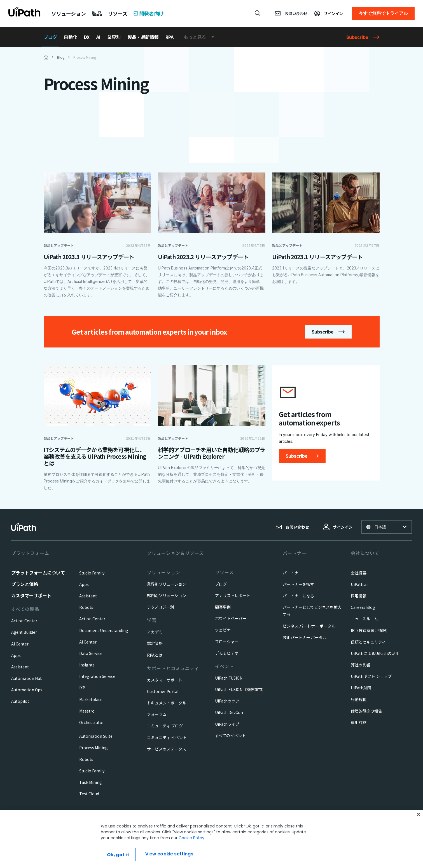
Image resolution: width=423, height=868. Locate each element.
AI (98, 37)
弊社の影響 (361, 665)
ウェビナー (225, 630)
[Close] (419, 814)
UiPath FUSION (229, 678)
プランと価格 (25, 584)
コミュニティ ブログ (165, 726)
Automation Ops (27, 690)
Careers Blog (363, 607)
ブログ (50, 37)
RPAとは (155, 655)
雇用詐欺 (359, 722)
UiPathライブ (227, 724)
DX (87, 37)
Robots (86, 607)
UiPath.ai (359, 584)
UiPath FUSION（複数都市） (240, 689)
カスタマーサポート (31, 595)
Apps (16, 655)
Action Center (24, 621)
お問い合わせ (292, 527)
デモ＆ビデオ (227, 653)
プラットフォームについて (38, 573)
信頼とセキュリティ (368, 642)
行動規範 (359, 699)
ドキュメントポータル (167, 703)
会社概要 (359, 573)
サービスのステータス (167, 749)
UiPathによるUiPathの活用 (375, 653)
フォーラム (157, 714)
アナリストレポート (233, 595)
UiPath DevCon (229, 712)
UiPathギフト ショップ (371, 676)
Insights (87, 665)
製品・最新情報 (143, 37)
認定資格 (155, 643)
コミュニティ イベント (167, 737)
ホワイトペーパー (231, 618)
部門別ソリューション (167, 595)
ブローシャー (227, 642)
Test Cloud (89, 794)
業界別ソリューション (167, 584)
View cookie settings (169, 854)
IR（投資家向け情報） (370, 630)
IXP (82, 688)
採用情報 (359, 596)
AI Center (20, 644)
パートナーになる (298, 596)
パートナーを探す (298, 584)
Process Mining (94, 748)
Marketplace (91, 699)
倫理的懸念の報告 (366, 711)
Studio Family (92, 573)
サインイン (338, 527)
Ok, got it (118, 855)
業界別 (114, 37)
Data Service (91, 653)
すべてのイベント (230, 735)
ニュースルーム (364, 619)
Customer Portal (163, 691)
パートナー (293, 573)
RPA (170, 37)
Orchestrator (92, 722)
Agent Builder (24, 632)
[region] (211, 839)
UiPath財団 (361, 688)
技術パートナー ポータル (305, 637)
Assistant (20, 667)
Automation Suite (96, 736)
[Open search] (258, 13)
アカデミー (157, 632)
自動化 (71, 37)
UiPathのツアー (229, 701)
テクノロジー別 (161, 607)
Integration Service (97, 676)
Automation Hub (27, 678)
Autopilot (20, 701)
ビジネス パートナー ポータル (309, 626)
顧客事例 (223, 607)
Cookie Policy (191, 838)
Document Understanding (104, 630)
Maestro (87, 711)
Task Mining (91, 782)
